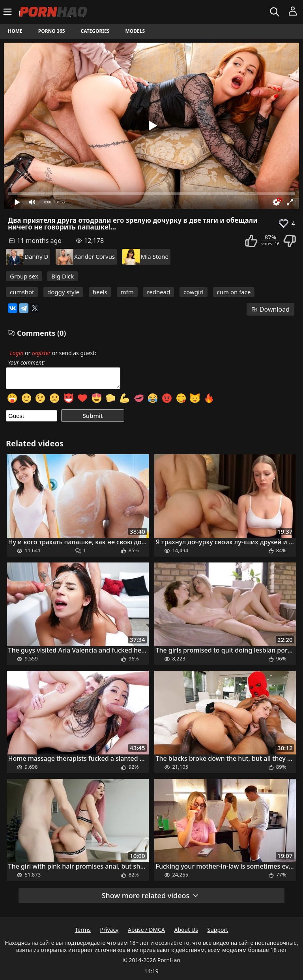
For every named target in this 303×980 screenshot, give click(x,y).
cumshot (22, 292)
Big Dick (63, 276)
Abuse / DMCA (146, 930)
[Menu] (8, 12)
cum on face (234, 292)
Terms (83, 930)
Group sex (24, 276)
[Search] (276, 12)
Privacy (109, 930)
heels (100, 292)
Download (270, 309)
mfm (127, 292)
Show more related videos (151, 895)
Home (15, 31)
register (41, 353)
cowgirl (194, 292)
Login (17, 353)
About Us (186, 930)
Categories (95, 31)
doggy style (63, 292)
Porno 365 (52, 31)
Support (218, 930)
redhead (158, 292)
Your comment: (26, 363)
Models (135, 31)
